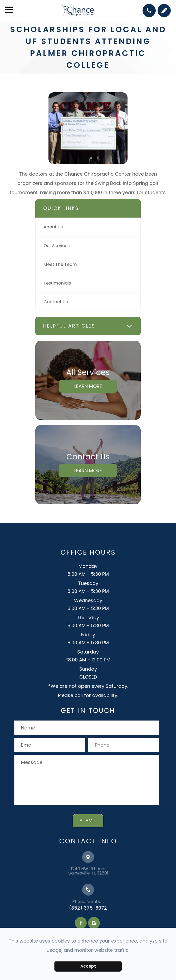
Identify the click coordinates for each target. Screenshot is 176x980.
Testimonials (57, 283)
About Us (53, 227)
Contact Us (56, 302)
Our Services (57, 246)
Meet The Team (60, 264)
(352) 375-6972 (88, 908)
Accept (88, 966)
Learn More (88, 386)
